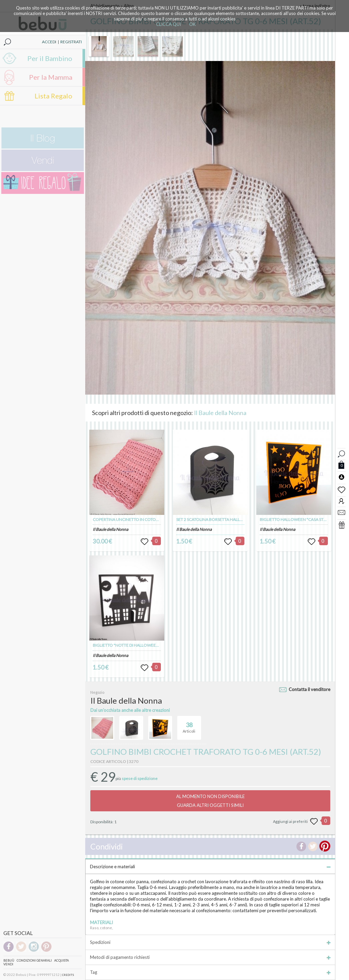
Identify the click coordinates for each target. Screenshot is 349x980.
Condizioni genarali (34, 960)
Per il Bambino (50, 58)
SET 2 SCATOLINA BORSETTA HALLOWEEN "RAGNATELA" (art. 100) (238, 519)
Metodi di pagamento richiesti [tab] (210, 957)
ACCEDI (49, 42)
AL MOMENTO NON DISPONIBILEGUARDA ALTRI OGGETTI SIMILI (210, 801)
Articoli (189, 725)
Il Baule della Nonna (220, 413)
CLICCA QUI (169, 24)
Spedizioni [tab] (210, 942)
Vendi (8, 964)
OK (192, 24)
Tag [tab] (210, 972)
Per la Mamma (51, 77)
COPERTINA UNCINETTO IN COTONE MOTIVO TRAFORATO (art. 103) (156, 519)
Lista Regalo (53, 96)
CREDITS (68, 975)
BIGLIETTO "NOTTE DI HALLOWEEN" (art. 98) (134, 645)
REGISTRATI (71, 42)
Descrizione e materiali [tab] (210, 867)
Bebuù (9, 960)
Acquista (62, 960)
